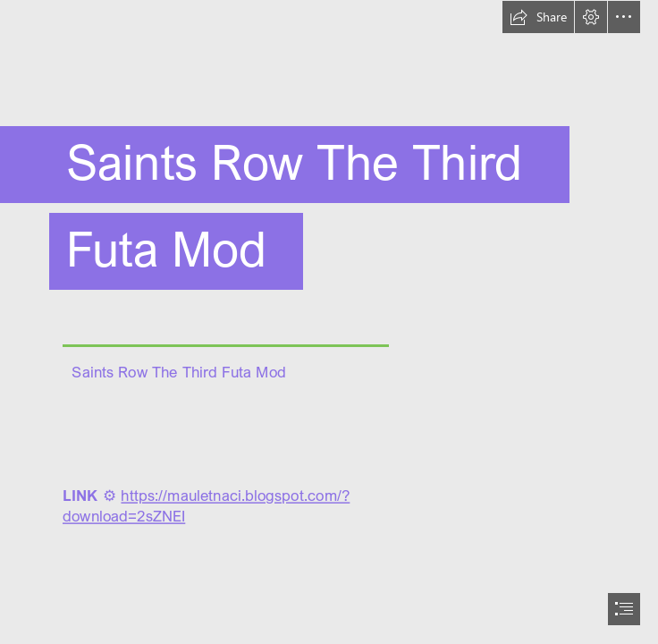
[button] (538, 17)
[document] (329, 322)
